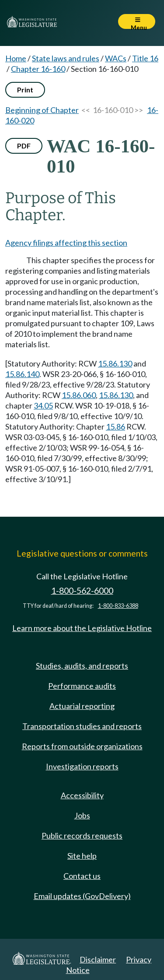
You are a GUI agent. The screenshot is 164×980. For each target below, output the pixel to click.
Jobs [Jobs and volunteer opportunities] (82, 815)
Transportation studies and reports (82, 726)
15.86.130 (115, 363)
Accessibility (82, 795)
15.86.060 (79, 395)
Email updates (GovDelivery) (82, 896)
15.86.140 (22, 374)
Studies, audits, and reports (82, 666)
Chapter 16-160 (38, 69)
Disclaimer (98, 959)
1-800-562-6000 (82, 590)
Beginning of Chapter (42, 110)
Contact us (82, 876)
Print (25, 90)
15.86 (115, 427)
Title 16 (145, 58)
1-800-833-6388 (118, 606)
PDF (24, 146)
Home (16, 58)
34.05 (43, 405)
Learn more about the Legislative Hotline (82, 628)
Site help (82, 856)
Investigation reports (82, 766)
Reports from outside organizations (82, 746)
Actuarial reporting (82, 706)
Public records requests (82, 835)
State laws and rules (66, 58)
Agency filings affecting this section (66, 243)
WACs (116, 58)
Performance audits (82, 686)
